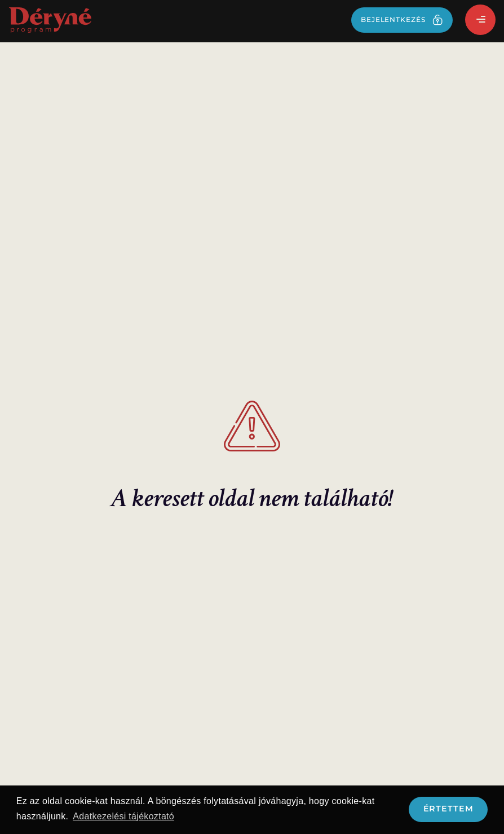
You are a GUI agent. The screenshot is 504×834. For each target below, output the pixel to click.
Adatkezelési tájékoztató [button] (123, 816)
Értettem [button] (448, 809)
